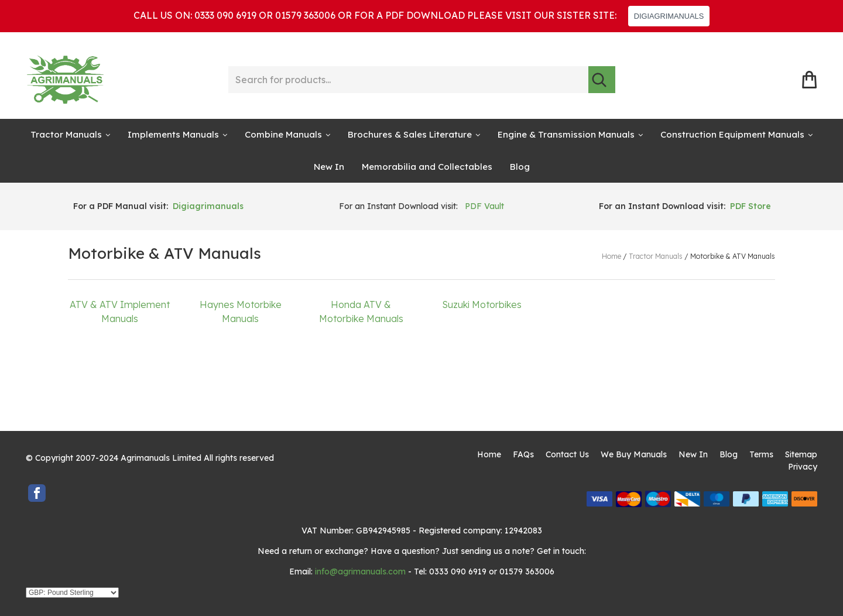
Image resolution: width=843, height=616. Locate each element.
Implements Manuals (173, 134)
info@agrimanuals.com (360, 571)
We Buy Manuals (634, 454)
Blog (520, 167)
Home (489, 454)
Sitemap (801, 454)
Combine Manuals (283, 134)
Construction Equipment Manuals (732, 134)
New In (329, 167)
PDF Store (751, 206)
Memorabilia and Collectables (427, 167)
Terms (761, 454)
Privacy (803, 467)
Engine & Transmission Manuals (566, 134)
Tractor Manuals (66, 134)
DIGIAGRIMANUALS (669, 16)
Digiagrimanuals (208, 206)
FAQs (523, 454)
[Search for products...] (408, 80)
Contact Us (567, 454)
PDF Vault (484, 206)
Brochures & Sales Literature (410, 134)
